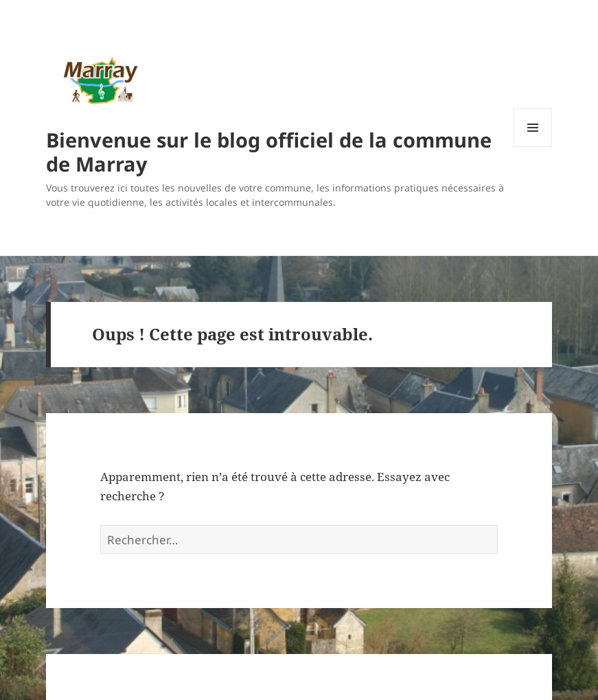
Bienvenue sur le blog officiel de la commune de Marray (269, 152)
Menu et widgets (533, 147)
